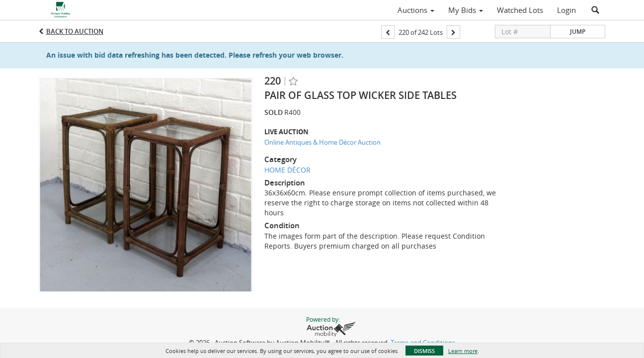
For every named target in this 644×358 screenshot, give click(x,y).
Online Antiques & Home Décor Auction (322, 142)
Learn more (463, 351)
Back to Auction (75, 31)
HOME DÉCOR (287, 170)
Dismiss (424, 351)
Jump (578, 32)
